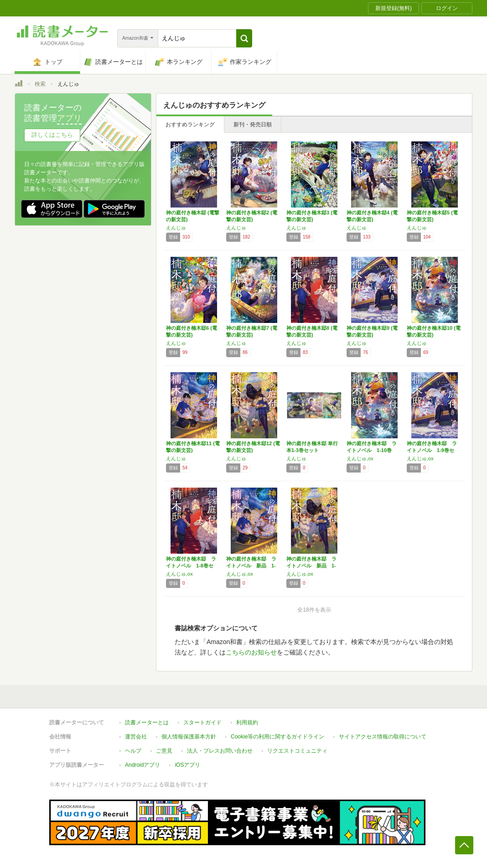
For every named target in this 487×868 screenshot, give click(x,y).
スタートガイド (202, 722)
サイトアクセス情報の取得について (383, 737)
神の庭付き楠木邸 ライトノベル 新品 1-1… (251, 566)
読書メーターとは (147, 722)
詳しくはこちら (52, 135)
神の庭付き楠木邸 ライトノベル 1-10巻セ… (372, 450)
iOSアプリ (187, 765)
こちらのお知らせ (251, 652)
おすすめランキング (190, 125)
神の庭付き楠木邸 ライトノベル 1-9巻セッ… (432, 450)
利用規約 (247, 722)
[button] (244, 38)
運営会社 (136, 737)
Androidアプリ (142, 765)
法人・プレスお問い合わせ (220, 751)
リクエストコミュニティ (297, 751)
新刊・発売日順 (253, 125)
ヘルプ (133, 751)
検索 (40, 84)
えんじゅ (176, 228)
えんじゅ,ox (360, 458)
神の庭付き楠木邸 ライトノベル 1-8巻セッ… (191, 566)
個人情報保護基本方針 (189, 737)
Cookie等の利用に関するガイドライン (277, 737)
